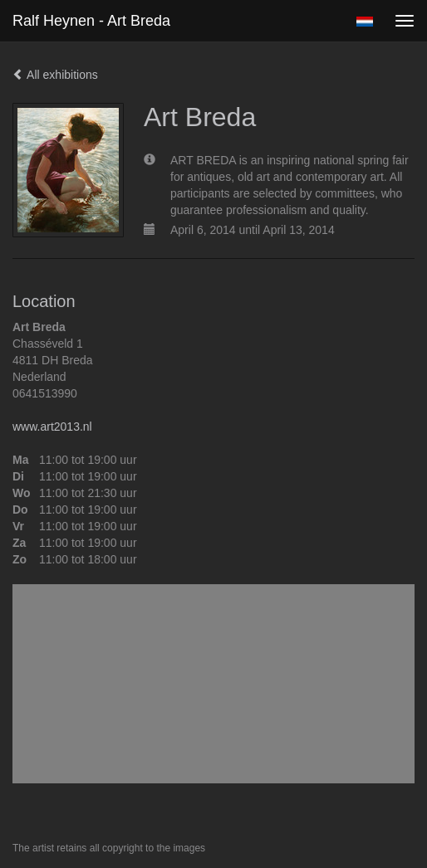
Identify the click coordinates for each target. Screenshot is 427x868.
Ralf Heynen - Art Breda (91, 21)
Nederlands (364, 22)
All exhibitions (55, 75)
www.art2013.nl (52, 427)
